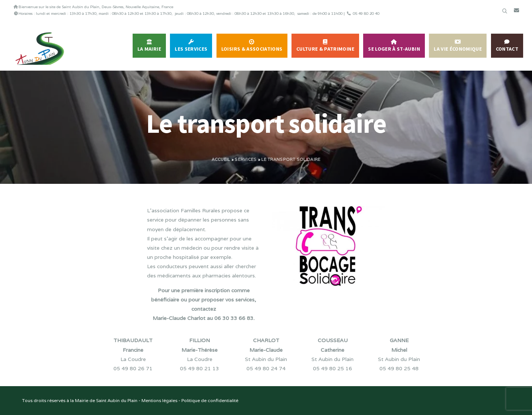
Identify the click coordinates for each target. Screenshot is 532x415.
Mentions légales (159, 400)
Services (245, 159)
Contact (507, 49)
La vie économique (458, 49)
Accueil (221, 159)
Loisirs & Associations (252, 49)
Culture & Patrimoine (325, 49)
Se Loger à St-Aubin (394, 49)
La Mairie (149, 49)
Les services (191, 49)
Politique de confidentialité (210, 400)
